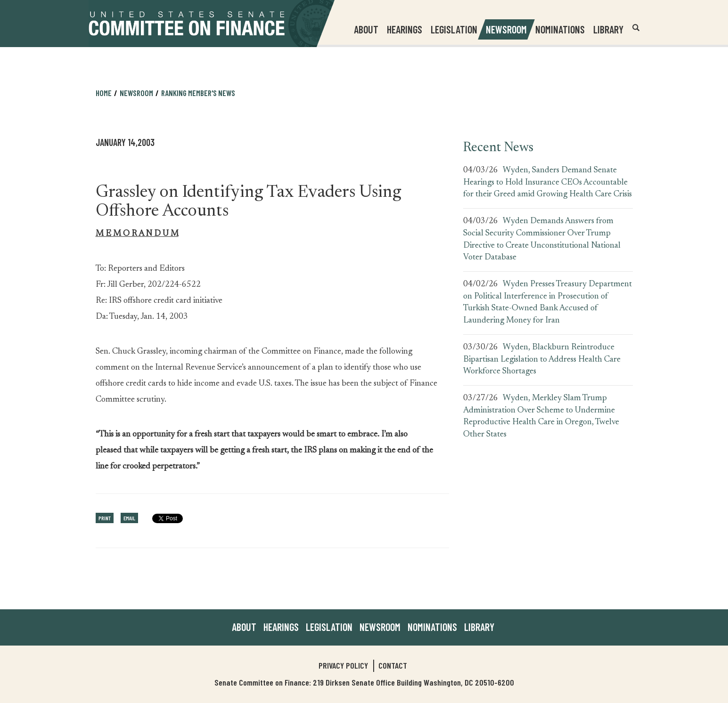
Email (129, 518)
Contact (393, 665)
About (244, 627)
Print (105, 518)
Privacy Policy (343, 665)
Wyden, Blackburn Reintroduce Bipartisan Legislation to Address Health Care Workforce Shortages (542, 360)
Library (608, 29)
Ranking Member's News (198, 93)
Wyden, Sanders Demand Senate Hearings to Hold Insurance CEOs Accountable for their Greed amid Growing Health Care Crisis (548, 182)
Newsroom (136, 93)
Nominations (560, 29)
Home (104, 93)
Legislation (454, 29)
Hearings (405, 29)
